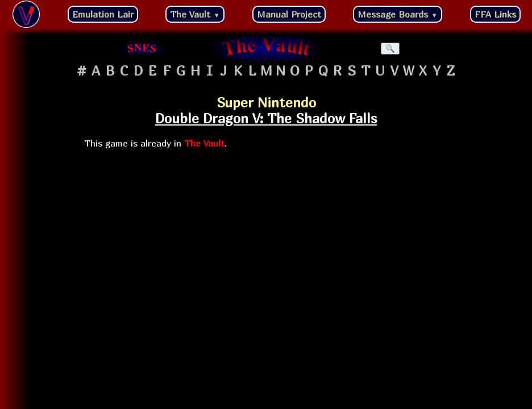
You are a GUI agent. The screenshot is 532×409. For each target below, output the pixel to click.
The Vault (195, 14)
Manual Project (289, 14)
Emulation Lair (103, 14)
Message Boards (398, 14)
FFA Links (495, 14)
